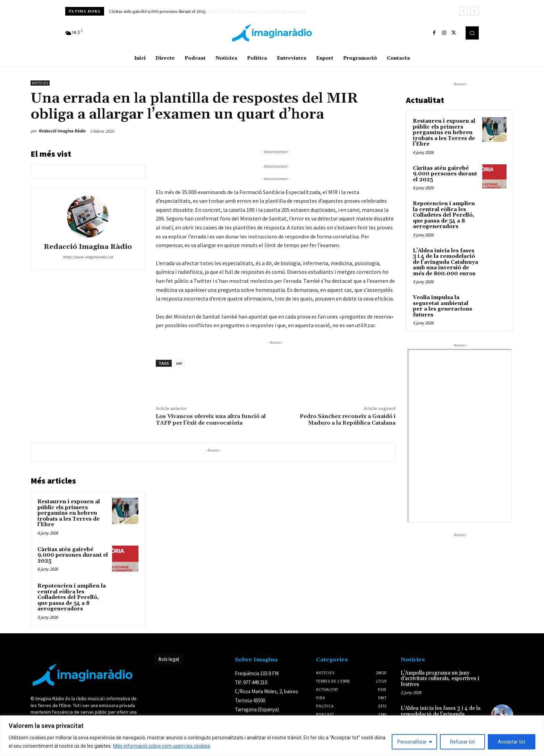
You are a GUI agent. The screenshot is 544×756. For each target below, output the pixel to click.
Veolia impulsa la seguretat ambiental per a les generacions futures (443, 306)
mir (179, 363)
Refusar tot (462, 742)
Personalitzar (412, 742)
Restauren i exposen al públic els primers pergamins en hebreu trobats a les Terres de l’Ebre (69, 513)
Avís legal (169, 659)
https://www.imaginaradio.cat (88, 257)
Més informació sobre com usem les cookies (162, 746)
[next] (474, 11)
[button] (472, 33)
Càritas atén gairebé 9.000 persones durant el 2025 (158, 12)
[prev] (463, 11)
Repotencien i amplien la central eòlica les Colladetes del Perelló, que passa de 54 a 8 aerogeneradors (72, 597)
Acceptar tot (512, 742)
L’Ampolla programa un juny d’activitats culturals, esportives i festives (440, 679)
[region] (272, 736)
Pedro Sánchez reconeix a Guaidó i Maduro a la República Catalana (348, 420)
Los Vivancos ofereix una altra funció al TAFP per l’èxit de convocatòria (211, 420)
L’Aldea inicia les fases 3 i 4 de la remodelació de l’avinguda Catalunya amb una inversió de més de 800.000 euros (445, 262)
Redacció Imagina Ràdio (62, 131)
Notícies (40, 83)
